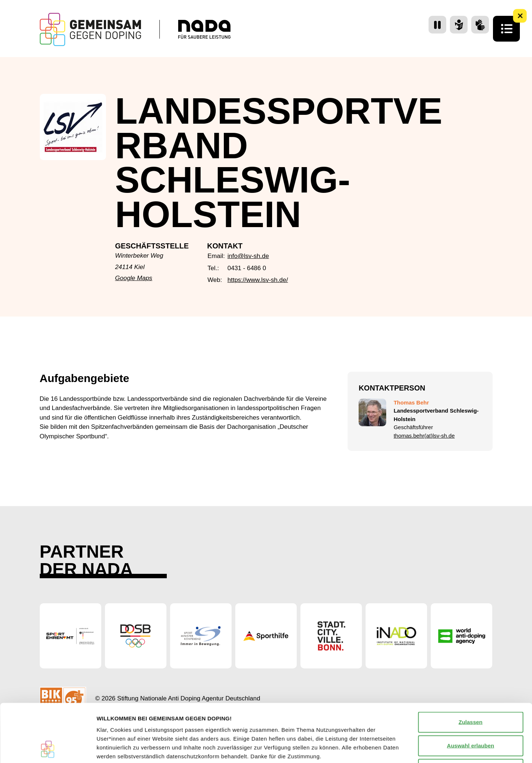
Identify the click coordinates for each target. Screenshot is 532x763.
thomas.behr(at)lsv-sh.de (424, 436)
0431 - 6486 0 (247, 268)
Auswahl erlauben (471, 691)
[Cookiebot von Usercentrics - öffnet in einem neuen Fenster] (48, 749)
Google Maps (134, 278)
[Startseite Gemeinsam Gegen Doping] (90, 29)
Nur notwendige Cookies (471, 715)
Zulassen (470, 667)
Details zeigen (392, 748)
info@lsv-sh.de (248, 256)
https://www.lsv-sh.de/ (258, 280)
